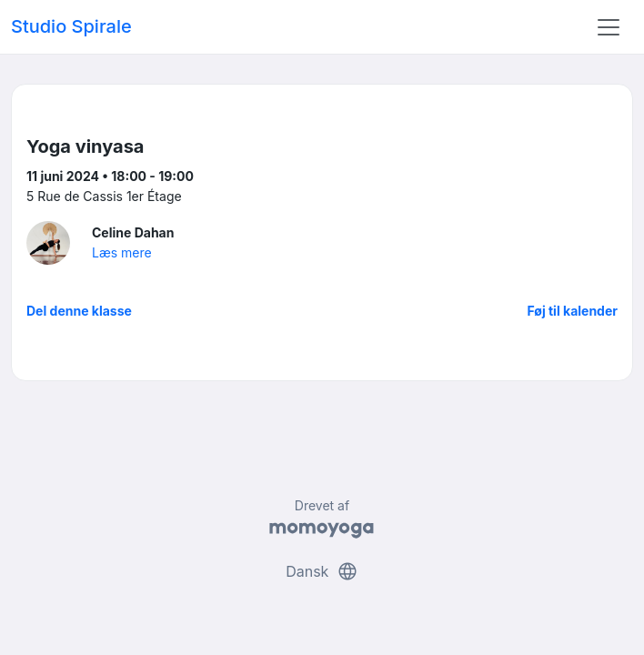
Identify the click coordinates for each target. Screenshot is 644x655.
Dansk (322, 571)
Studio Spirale (71, 26)
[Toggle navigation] (609, 27)
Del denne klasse (79, 311)
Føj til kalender (572, 311)
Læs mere (122, 252)
